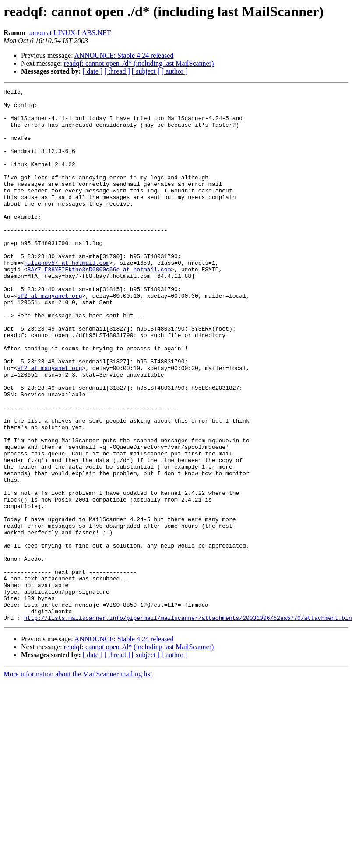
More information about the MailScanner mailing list (78, 781)
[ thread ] (117, 71)
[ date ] (93, 71)
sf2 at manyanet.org (49, 338)
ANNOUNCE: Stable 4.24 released (124, 55)
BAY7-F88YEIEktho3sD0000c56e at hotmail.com (99, 306)
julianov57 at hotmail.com (67, 298)
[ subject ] (146, 71)
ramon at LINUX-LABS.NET (69, 33)
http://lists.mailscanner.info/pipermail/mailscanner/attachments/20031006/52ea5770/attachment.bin (188, 724)
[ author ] (175, 71)
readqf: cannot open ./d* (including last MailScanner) (139, 63)
